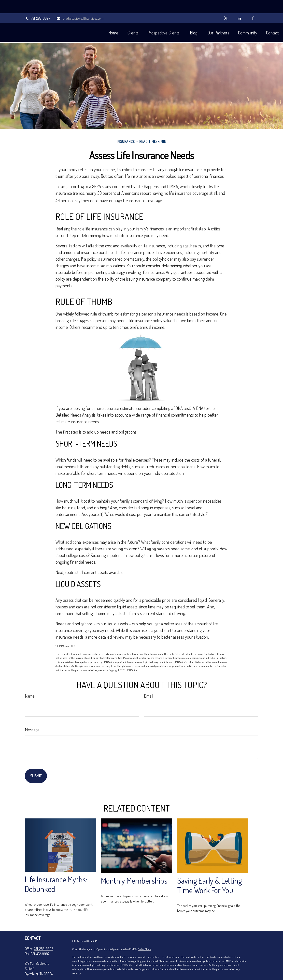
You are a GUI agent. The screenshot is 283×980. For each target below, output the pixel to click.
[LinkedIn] (239, 5)
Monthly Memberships (134, 866)
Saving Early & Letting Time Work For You (210, 871)
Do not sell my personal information (125, 970)
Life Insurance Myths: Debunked (56, 869)
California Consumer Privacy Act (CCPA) (179, 966)
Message (32, 715)
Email (149, 681)
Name (30, 681)
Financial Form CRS (87, 927)
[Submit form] (36, 761)
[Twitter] (226, 5)
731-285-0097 (37, 5)
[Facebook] (253, 5)
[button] (91, 19)
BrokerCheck (144, 935)
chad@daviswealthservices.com (80, 5)
